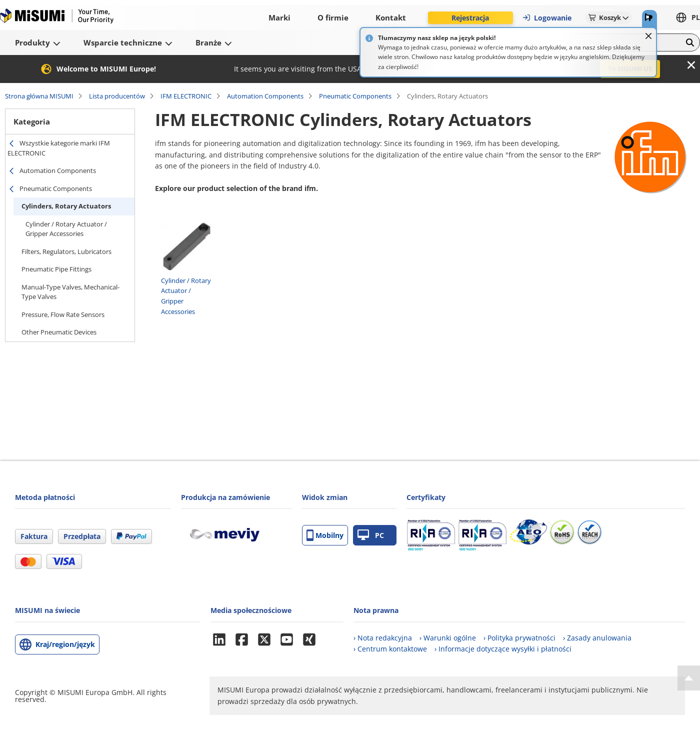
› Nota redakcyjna (383, 638)
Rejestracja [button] (470, 18)
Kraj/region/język (65, 644)
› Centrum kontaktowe (390, 649)
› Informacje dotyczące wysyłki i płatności (503, 649)
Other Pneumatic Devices (59, 332)
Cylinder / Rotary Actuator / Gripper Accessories (66, 229)
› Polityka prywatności (519, 638)
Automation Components (265, 96)
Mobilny (325, 535)
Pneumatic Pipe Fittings (56, 269)
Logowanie (547, 18)
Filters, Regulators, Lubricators (66, 251)
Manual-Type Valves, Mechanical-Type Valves (70, 292)
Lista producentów (117, 96)
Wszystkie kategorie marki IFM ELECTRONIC (59, 148)
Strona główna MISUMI (39, 96)
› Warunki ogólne (448, 638)
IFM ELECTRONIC (186, 96)
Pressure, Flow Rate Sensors (63, 314)
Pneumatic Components (355, 96)
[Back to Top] (689, 678)
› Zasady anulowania (597, 638)
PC (371, 535)
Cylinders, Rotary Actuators (66, 206)
